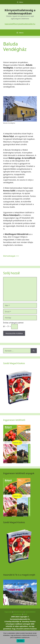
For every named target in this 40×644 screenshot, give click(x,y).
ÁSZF (25, 614)
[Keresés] (34, 351)
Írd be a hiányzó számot (13, 323)
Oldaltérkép (18, 612)
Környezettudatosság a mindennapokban (20, 12)
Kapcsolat (8, 612)
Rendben (21, 641)
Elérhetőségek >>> (11, 256)
